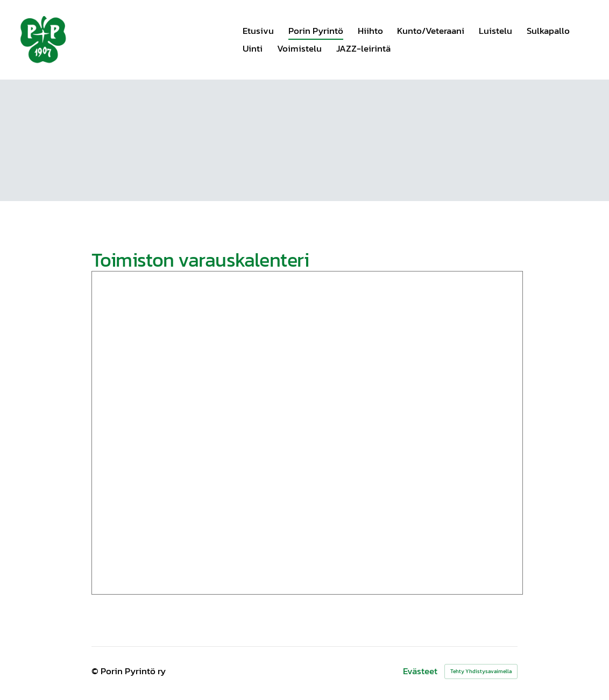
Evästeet (420, 671)
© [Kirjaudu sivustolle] (96, 671)
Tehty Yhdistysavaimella (481, 671)
